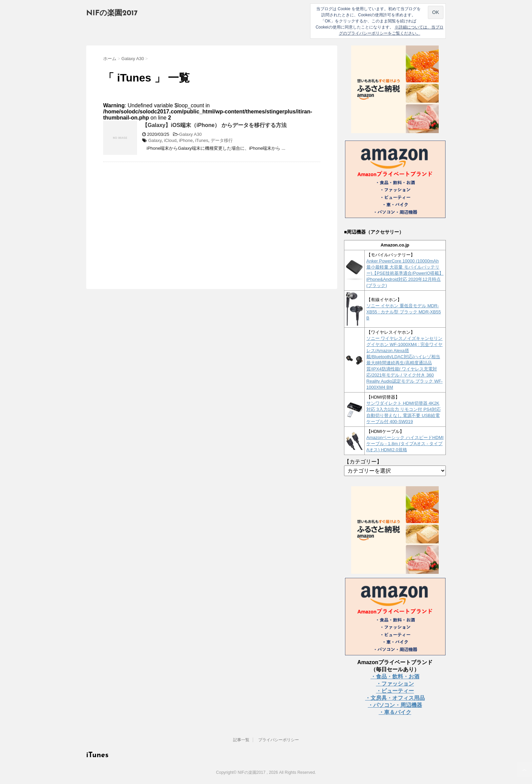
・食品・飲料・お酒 (395, 677)
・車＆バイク (395, 712)
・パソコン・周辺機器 (395, 705)
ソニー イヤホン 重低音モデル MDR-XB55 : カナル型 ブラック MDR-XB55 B (404, 312)
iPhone (186, 140)
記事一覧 (241, 740)
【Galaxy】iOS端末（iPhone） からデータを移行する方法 (214, 125)
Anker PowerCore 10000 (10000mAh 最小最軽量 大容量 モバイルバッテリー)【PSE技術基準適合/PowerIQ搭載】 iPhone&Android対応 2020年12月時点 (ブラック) (405, 273)
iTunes (202, 140)
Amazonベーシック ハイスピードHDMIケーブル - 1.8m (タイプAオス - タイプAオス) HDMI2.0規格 (405, 444)
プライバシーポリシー (279, 740)
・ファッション (395, 684)
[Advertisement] (160, 216)
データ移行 (222, 140)
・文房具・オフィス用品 (395, 698)
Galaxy (155, 140)
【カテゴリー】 (363, 462)
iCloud (170, 140)
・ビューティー (395, 691)
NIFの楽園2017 (112, 13)
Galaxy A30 (191, 134)
